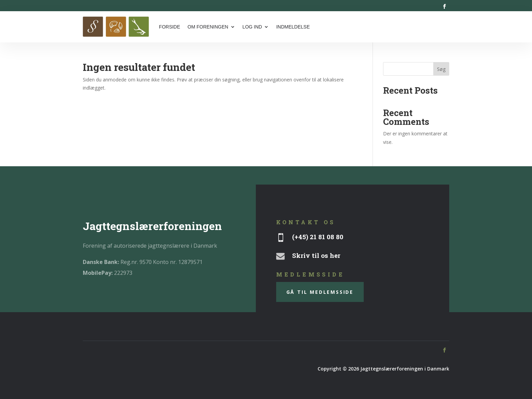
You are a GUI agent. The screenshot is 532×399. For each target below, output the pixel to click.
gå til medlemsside (320, 292)
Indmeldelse (293, 27)
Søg (441, 69)
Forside (170, 27)
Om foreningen (208, 27)
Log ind (252, 27)
